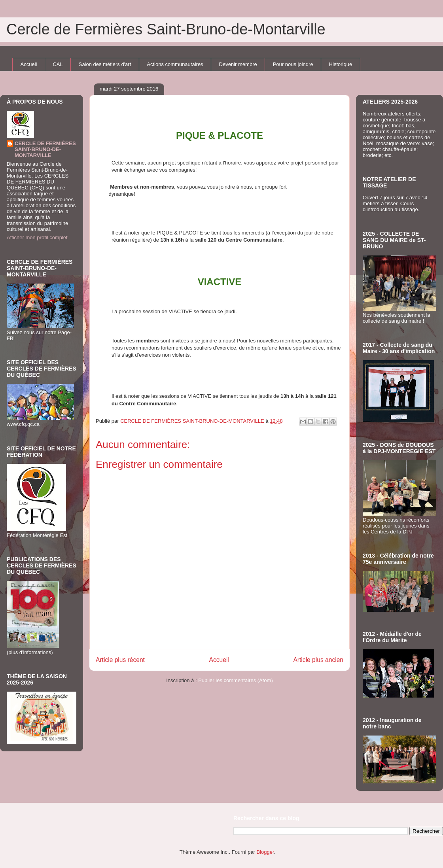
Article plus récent (120, 660)
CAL (58, 64)
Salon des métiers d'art (105, 64)
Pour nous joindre (293, 64)
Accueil (29, 64)
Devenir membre (238, 64)
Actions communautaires (175, 64)
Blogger (265, 852)
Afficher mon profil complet (37, 237)
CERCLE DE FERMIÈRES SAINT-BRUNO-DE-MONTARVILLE (45, 149)
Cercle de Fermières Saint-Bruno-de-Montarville (166, 29)
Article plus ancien (318, 660)
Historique (341, 64)
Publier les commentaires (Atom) (236, 680)
